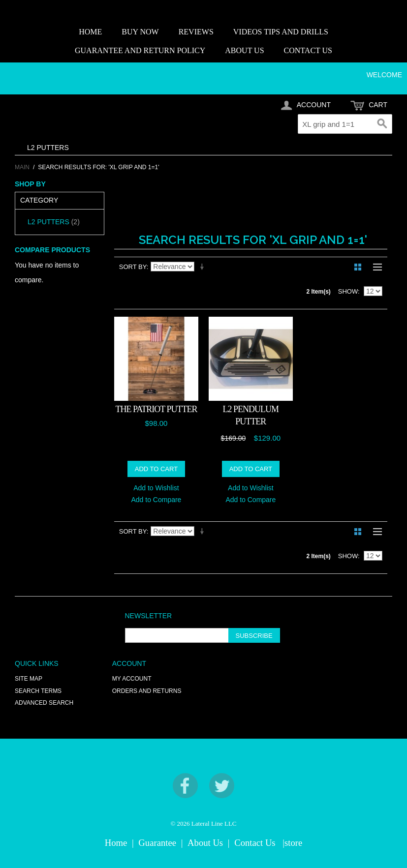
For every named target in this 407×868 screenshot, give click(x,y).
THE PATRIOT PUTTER (156, 409)
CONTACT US (308, 50)
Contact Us (255, 843)
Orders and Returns (147, 691)
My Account (132, 679)
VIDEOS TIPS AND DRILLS (281, 32)
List (375, 267)
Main (22, 167)
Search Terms (38, 691)
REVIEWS (196, 32)
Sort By (133, 267)
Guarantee (157, 843)
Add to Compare (156, 500)
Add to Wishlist (156, 488)
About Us (205, 843)
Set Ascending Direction (204, 267)
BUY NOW (140, 32)
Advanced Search (44, 703)
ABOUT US (244, 50)
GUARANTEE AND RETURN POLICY (140, 50)
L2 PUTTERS (48, 148)
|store (292, 843)
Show (348, 291)
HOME (90, 32)
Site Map (29, 679)
